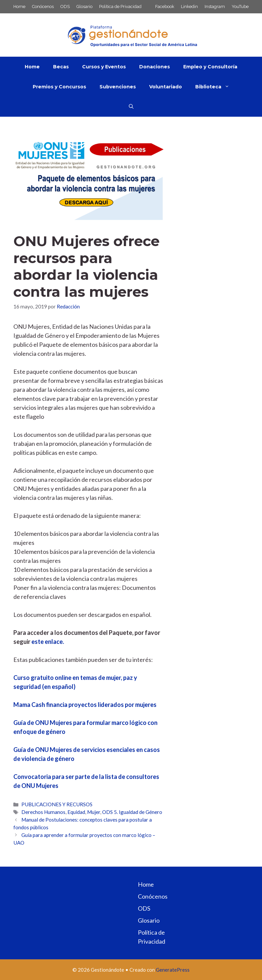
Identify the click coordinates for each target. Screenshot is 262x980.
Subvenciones (118, 87)
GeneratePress (173, 970)
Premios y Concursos (59, 87)
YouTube (240, 7)
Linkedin (189, 7)
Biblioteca (216, 87)
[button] (131, 107)
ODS (65, 7)
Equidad (76, 812)
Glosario (84, 7)
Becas (61, 67)
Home (19, 7)
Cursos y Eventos (104, 67)
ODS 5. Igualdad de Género (132, 812)
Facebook (165, 7)
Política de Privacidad (120, 7)
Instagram (215, 7)
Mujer (94, 812)
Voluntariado (166, 87)
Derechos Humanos (43, 812)
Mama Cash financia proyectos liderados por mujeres (85, 705)
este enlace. (48, 642)
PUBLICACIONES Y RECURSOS (57, 804)
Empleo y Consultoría (210, 67)
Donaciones (155, 67)
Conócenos (43, 7)
